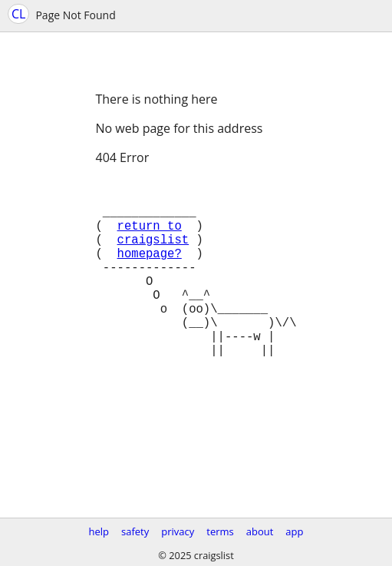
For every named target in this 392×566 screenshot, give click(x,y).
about (260, 531)
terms (220, 531)
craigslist (153, 254)
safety (135, 531)
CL (18, 14)
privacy (178, 531)
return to (150, 237)
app (294, 531)
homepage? (150, 271)
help (99, 531)
